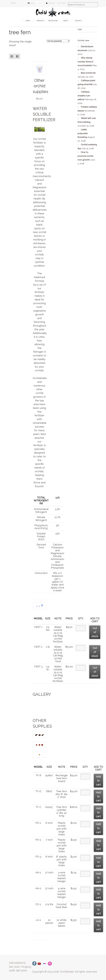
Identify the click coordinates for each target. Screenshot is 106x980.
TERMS (13, 3)
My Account (62, 3)
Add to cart (98, 781)
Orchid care (53, 21)
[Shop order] (58, 41)
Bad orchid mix (88, 73)
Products (40, 21)
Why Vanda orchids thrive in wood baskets (85, 62)
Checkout (51, 3)
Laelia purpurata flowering (83, 133)
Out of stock (95, 632)
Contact (78, 21)
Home (28, 21)
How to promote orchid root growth (85, 156)
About (66, 21)
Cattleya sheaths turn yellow (84, 96)
